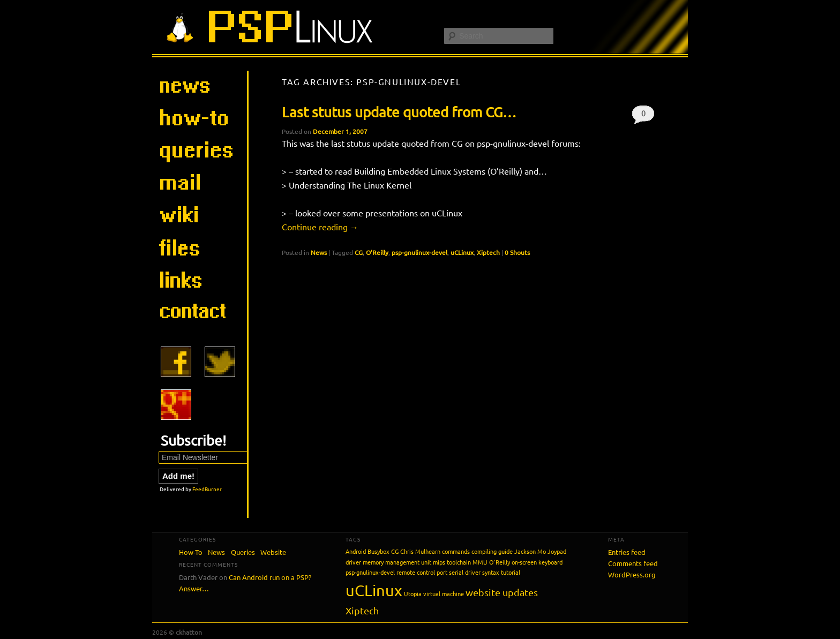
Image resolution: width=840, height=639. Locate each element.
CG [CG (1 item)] (395, 551)
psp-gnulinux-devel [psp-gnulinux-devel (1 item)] (370, 572)
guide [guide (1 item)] (505, 551)
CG (359, 252)
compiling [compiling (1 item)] (484, 551)
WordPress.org (632, 574)
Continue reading (320, 227)
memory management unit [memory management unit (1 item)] (397, 562)
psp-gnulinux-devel (419, 252)
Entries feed (627, 552)
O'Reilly (377, 252)
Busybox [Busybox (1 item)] (378, 551)
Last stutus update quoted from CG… (399, 112)
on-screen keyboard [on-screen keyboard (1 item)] (537, 562)
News (319, 252)
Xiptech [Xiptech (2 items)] (362, 610)
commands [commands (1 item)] (456, 551)
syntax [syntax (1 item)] (491, 572)
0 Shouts (643, 116)
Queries (243, 552)
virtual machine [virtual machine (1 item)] (444, 593)
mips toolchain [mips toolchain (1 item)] (452, 562)
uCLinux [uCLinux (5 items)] (374, 590)
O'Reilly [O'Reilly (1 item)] (500, 562)
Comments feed (633, 563)
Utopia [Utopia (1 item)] (413, 593)
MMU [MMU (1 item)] (480, 562)
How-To (191, 552)
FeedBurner (207, 489)
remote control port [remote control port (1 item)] (422, 572)
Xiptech (488, 252)
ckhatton (189, 632)
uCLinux (462, 252)
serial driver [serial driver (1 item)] (465, 572)
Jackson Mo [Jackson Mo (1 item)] (530, 551)
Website (273, 552)
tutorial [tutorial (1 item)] (511, 572)
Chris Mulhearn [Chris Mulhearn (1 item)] (420, 551)
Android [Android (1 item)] (356, 551)
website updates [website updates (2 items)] (502, 592)
